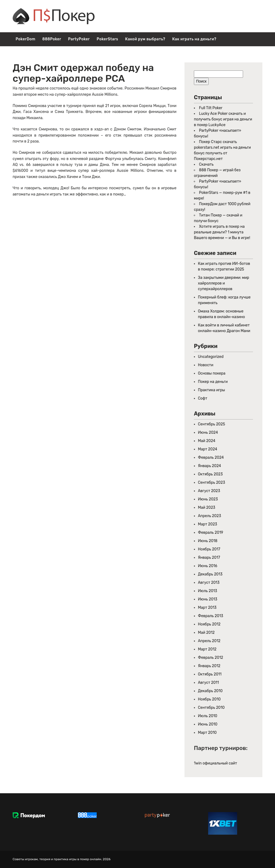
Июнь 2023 (208, 499)
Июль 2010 (208, 716)
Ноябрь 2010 (209, 699)
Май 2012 (206, 633)
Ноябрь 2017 (209, 549)
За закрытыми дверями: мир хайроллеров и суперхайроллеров (224, 283)
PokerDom (25, 39)
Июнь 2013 (208, 599)
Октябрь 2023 (210, 474)
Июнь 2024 (208, 433)
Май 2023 (207, 508)
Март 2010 (207, 733)
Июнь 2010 (208, 724)
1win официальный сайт (216, 763)
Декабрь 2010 (210, 691)
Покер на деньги (213, 382)
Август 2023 (209, 491)
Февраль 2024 (211, 458)
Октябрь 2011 (210, 674)
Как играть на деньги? (194, 39)
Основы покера (212, 373)
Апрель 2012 (209, 641)
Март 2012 (207, 649)
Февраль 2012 (211, 658)
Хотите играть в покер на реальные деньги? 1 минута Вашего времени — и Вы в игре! (222, 232)
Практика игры (211, 390)
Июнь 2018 (208, 541)
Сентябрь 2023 (211, 483)
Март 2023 (208, 524)
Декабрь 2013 (210, 574)
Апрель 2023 (209, 516)
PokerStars (107, 39)
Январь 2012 (209, 666)
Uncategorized (211, 357)
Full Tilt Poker (211, 108)
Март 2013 (207, 608)
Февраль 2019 (211, 533)
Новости (206, 365)
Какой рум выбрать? (145, 39)
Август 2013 (209, 583)
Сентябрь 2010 (211, 708)
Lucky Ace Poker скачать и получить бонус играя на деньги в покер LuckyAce (223, 119)
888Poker (52, 39)
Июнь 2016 (208, 566)
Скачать (206, 164)
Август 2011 (208, 683)
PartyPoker (79, 39)
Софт (203, 398)
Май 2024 (207, 441)
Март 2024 (208, 449)
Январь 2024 (209, 466)
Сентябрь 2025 (211, 424)
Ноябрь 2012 (209, 624)
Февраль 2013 (211, 616)
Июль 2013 (207, 591)
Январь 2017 (209, 558)
